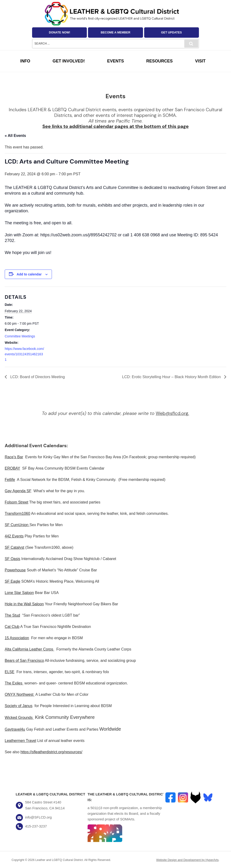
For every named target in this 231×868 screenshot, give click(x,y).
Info (25, 61)
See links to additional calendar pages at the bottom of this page (115, 126)
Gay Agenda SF (18, 491)
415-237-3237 (36, 826)
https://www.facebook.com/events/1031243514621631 (24, 354)
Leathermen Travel (20, 741)
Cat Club (12, 627)
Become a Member (115, 33)
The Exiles (14, 683)
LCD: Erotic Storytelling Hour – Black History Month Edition (172, 377)
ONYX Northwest (19, 694)
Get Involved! (69, 61)
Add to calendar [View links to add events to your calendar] (29, 274)
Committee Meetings (20, 336)
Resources (160, 61)
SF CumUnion (17, 525)
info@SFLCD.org (39, 817)
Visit (200, 61)
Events (115, 61)
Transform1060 (17, 514)
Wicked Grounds (19, 718)
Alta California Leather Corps (29, 649)
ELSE (10, 672)
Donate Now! (59, 33)
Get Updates (172, 33)
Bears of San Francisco (24, 661)
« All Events (15, 136)
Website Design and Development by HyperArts (187, 860)
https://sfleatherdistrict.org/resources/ (51, 752)
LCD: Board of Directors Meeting (37, 377)
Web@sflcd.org (172, 413)
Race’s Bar (14, 457)
